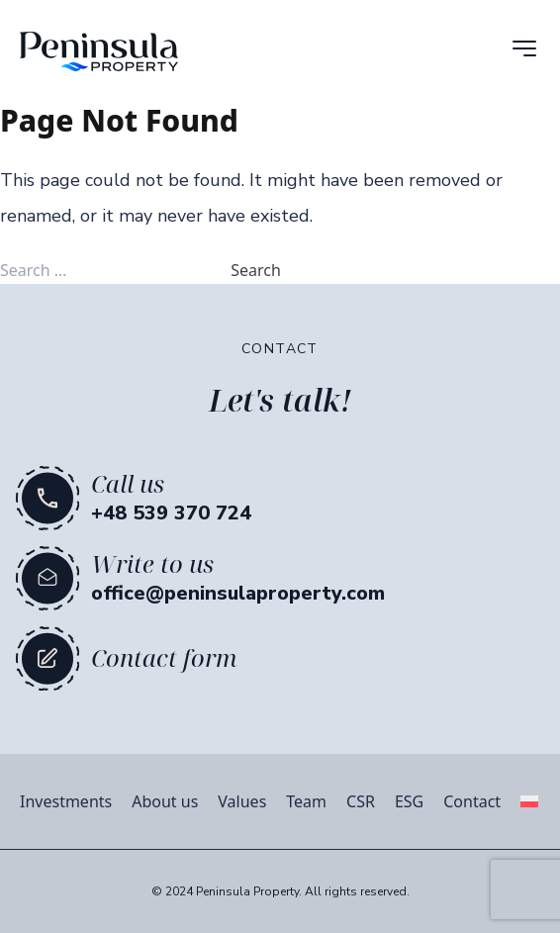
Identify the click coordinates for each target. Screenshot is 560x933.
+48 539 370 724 (171, 513)
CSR (361, 801)
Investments (66, 801)
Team (306, 801)
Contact (472, 801)
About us (165, 801)
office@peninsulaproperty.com (238, 593)
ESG (409, 801)
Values (242, 801)
